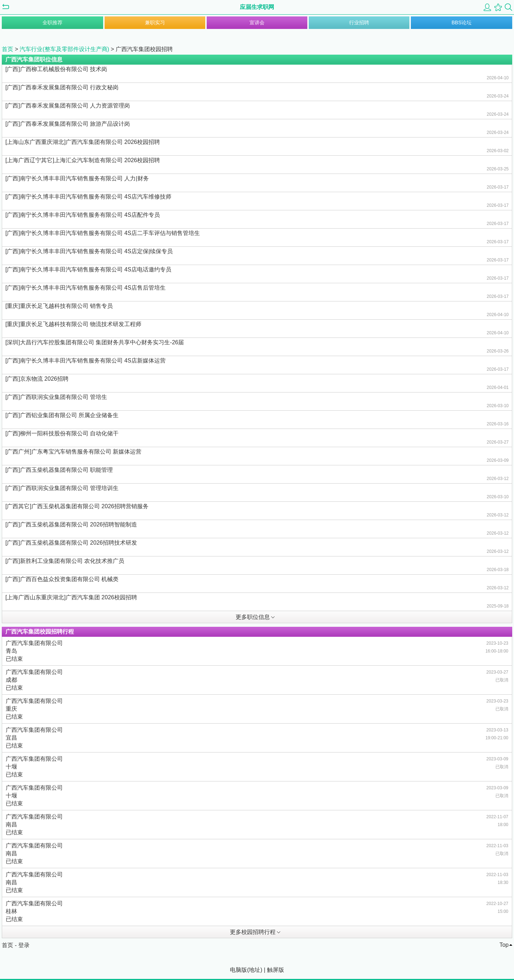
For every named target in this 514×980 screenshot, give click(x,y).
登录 (24, 945)
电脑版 (238, 970)
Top (504, 945)
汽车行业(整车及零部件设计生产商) (65, 49)
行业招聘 (359, 22)
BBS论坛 (462, 22)
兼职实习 (155, 22)
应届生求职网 (257, 7)
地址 (255, 970)
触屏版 (276, 970)
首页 (7, 49)
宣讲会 (257, 22)
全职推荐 (52, 22)
